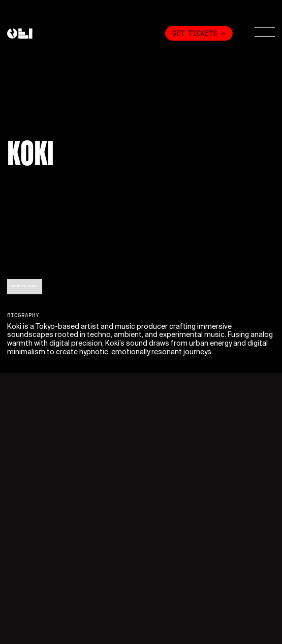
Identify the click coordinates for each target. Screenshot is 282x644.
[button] (259, 33)
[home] (20, 34)
